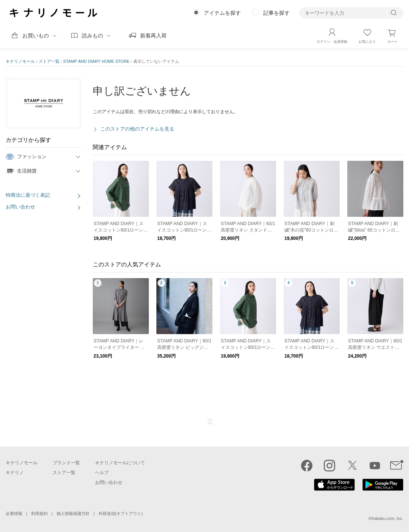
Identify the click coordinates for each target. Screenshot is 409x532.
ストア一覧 (49, 61)
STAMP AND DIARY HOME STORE (97, 61)
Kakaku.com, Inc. (387, 518)
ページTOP (210, 422)
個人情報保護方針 (73, 513)
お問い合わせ (20, 207)
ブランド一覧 (66, 463)
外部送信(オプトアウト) (121, 513)
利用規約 (39, 513)
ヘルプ (102, 473)
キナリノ (15, 473)
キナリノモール (20, 61)
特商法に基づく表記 (28, 195)
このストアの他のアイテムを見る (137, 129)
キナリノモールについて (120, 463)
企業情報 (14, 513)
